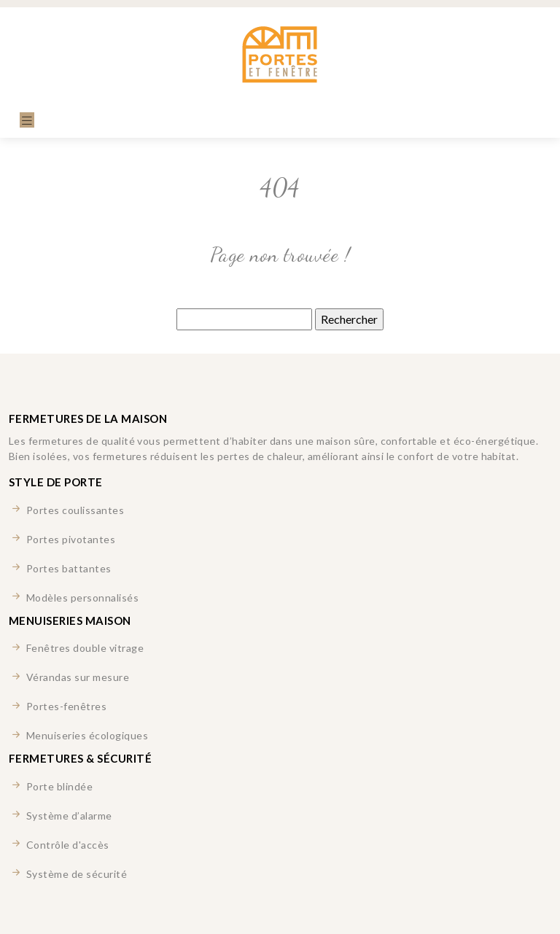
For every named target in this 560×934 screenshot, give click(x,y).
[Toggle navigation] (27, 120)
